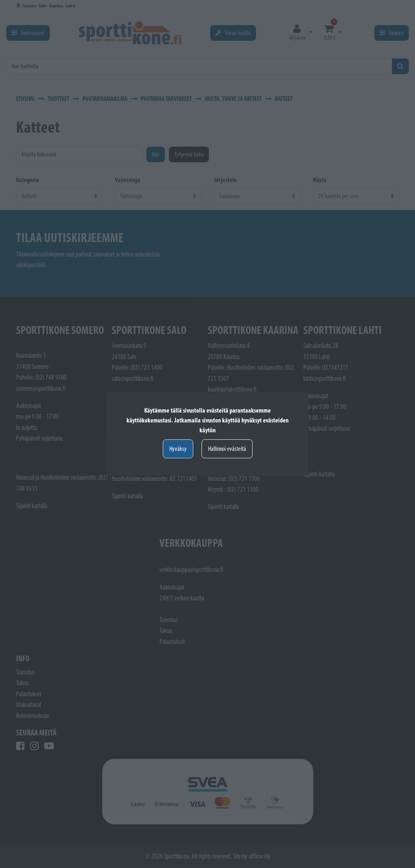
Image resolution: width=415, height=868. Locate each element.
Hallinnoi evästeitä (227, 449)
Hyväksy (178, 449)
